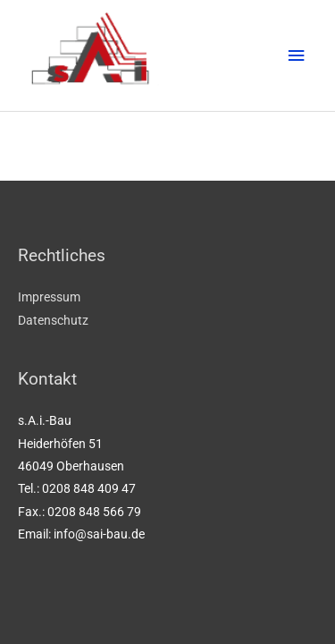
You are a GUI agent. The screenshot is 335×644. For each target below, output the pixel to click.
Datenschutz (53, 320)
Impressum (49, 297)
